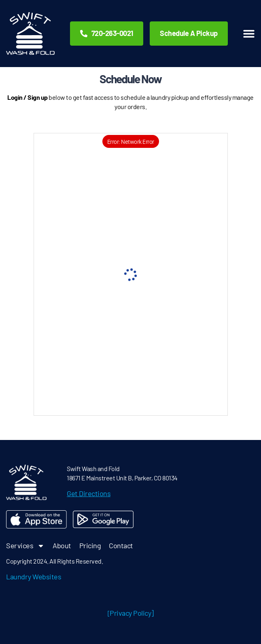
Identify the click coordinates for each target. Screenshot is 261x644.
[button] (249, 34)
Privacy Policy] (132, 613)
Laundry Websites (34, 577)
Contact (121, 545)
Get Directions (89, 493)
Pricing (90, 545)
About (62, 545)
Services (25, 546)
